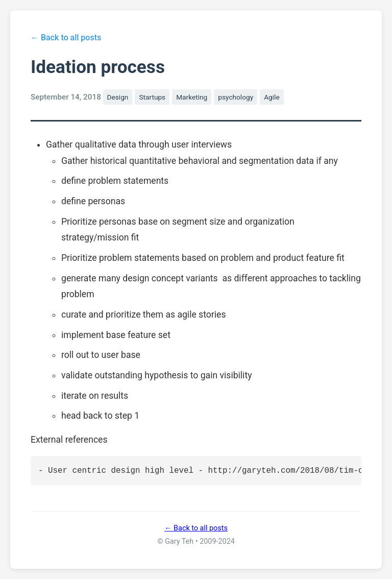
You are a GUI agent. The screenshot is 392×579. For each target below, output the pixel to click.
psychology (236, 97)
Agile (272, 97)
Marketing (192, 97)
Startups (152, 97)
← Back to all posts (66, 38)
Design (118, 97)
